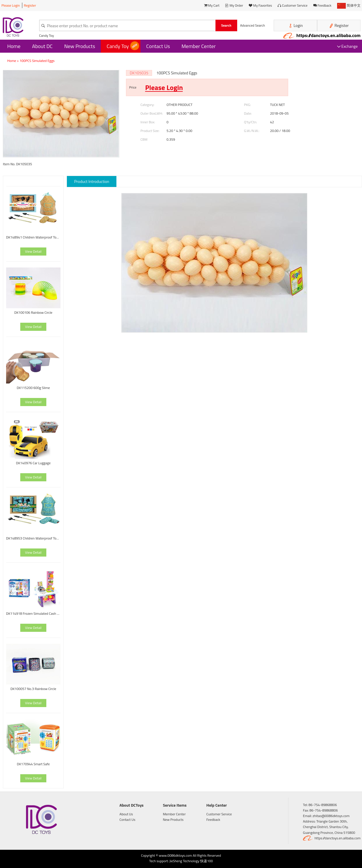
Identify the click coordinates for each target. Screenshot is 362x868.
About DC (42, 46)
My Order (234, 5)
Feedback (322, 5)
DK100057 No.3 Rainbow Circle (33, 689)
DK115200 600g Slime (33, 388)
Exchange (347, 46)
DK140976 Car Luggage (33, 463)
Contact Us (158, 46)
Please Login (11, 5)
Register (30, 5)
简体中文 (349, 5)
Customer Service (293, 5)
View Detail (33, 251)
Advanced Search (253, 25)
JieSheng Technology (184, 861)
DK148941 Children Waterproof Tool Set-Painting (33, 237)
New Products (80, 46)
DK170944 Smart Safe (33, 764)
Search (226, 25)
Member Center (199, 46)
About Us (126, 814)
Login (296, 25)
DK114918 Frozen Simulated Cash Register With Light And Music (33, 613)
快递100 (206, 861)
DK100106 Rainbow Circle (33, 312)
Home (14, 46)
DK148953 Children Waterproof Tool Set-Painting (33, 538)
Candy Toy (46, 35)
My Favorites (260, 5)
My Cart (212, 5)
